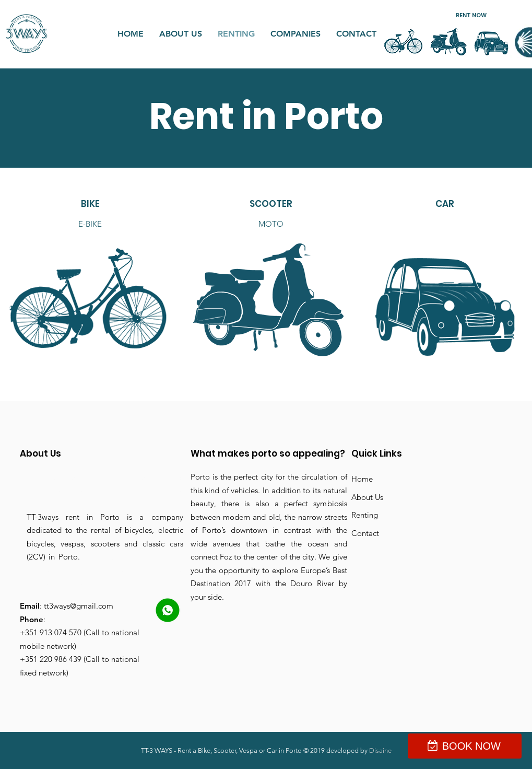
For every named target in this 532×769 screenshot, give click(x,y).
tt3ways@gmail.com (79, 606)
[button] (471, 15)
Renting (365, 515)
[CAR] (445, 204)
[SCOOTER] (271, 204)
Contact (365, 533)
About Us (367, 497)
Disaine (380, 750)
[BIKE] (91, 204)
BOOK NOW (471, 746)
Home (362, 479)
